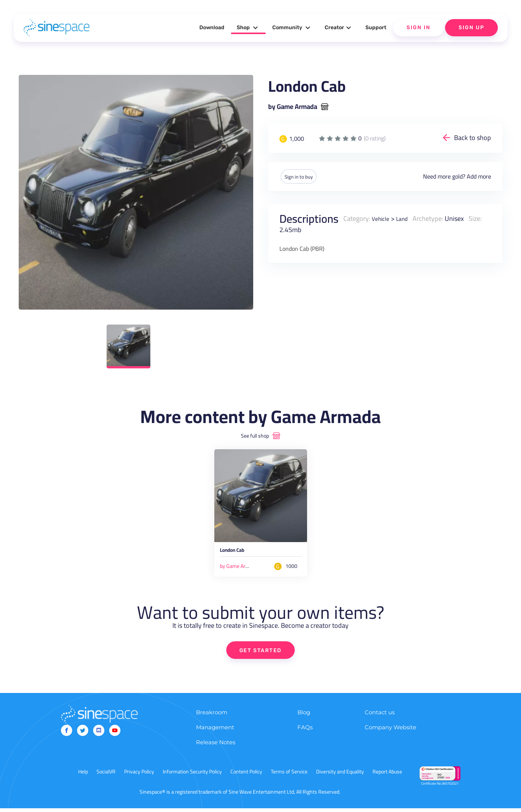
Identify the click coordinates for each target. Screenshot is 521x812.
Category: (357, 218)
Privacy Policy (139, 775)
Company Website (390, 731)
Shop (248, 28)
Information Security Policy (192, 775)
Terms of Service (289, 775)
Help (83, 775)
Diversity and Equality (340, 775)
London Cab (238, 553)
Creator (339, 28)
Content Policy (246, 775)
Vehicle (382, 218)
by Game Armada (293, 107)
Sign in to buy (305, 176)
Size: (480, 218)
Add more (479, 176)
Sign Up (471, 28)
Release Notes (216, 746)
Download (212, 28)
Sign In (419, 28)
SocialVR (106, 775)
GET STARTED (260, 654)
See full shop (255, 436)
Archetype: (433, 218)
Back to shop (473, 138)
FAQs (305, 731)
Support (376, 28)
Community (292, 28)
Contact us (380, 716)
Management (215, 731)
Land (406, 218)
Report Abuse (387, 775)
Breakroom (212, 716)
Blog (304, 716)
